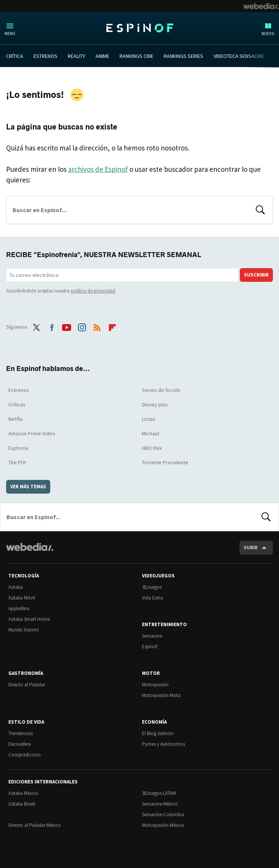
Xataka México (23, 793)
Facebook (52, 326)
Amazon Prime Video (32, 433)
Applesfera (19, 608)
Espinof (140, 28)
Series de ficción (161, 390)
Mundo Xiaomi (24, 630)
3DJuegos (152, 587)
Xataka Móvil (22, 598)
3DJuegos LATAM (159, 793)
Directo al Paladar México (35, 825)
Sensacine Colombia (163, 814)
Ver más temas (28, 487)
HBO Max (152, 448)
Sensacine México (160, 804)
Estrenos (19, 390)
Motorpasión (155, 685)
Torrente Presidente (165, 462)
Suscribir (256, 275)
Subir (251, 547)
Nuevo (268, 34)
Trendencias (21, 733)
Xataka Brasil (22, 804)
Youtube (67, 326)
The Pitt (17, 462)
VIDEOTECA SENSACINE (239, 56)
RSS (97, 326)
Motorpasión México (163, 825)
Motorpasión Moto (161, 695)
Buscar (260, 209)
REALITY (77, 56)
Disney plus (155, 404)
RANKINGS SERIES (183, 56)
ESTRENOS (45, 56)
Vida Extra (152, 598)
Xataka (16, 587)
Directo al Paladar (27, 685)
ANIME (102, 56)
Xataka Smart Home (29, 619)
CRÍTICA (15, 56)
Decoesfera (20, 744)
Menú (10, 34)
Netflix (16, 419)
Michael (151, 433)
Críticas (17, 404)
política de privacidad (93, 291)
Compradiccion (25, 755)
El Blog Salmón (158, 733)
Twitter (37, 326)
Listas (149, 419)
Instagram (82, 326)
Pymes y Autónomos (163, 744)
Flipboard (112, 326)
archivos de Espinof (98, 169)
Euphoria (18, 448)
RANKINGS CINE (136, 56)
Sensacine (152, 636)
